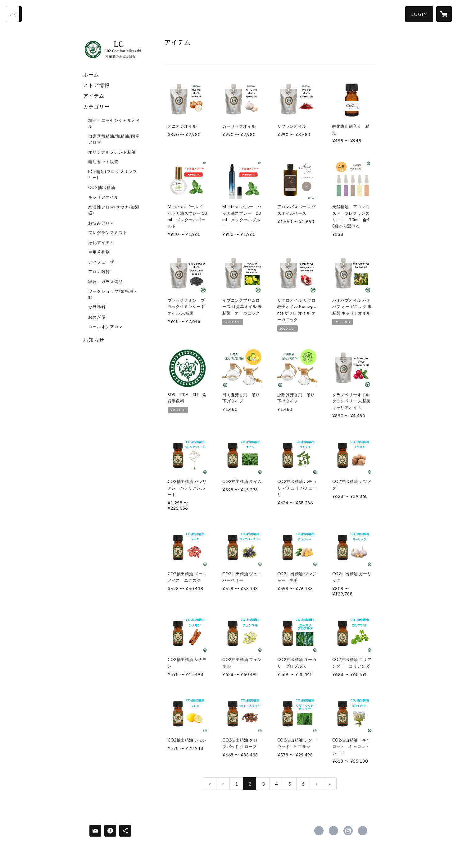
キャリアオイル (103, 197)
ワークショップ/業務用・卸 (113, 294)
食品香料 (97, 307)
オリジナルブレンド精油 (112, 152)
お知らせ (94, 340)
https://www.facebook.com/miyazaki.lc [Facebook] (319, 831)
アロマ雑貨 (99, 272)
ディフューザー (103, 262)
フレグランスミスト (108, 232)
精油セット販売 (103, 162)
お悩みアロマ (101, 223)
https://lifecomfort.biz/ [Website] (363, 831)
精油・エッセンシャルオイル (114, 123)
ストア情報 (96, 85)
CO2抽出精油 (102, 187)
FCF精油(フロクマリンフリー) (113, 175)
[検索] (14, 14)
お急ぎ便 (97, 317)
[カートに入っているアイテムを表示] (444, 14)
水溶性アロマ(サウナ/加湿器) (114, 210)
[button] (419, 14)
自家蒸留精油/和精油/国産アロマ (114, 139)
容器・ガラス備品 (106, 282)
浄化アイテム (101, 242)
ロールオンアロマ (106, 327)
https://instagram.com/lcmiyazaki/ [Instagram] (348, 831)
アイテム (94, 96)
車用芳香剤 (99, 252)
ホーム (91, 74)
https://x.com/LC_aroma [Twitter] (333, 831)
